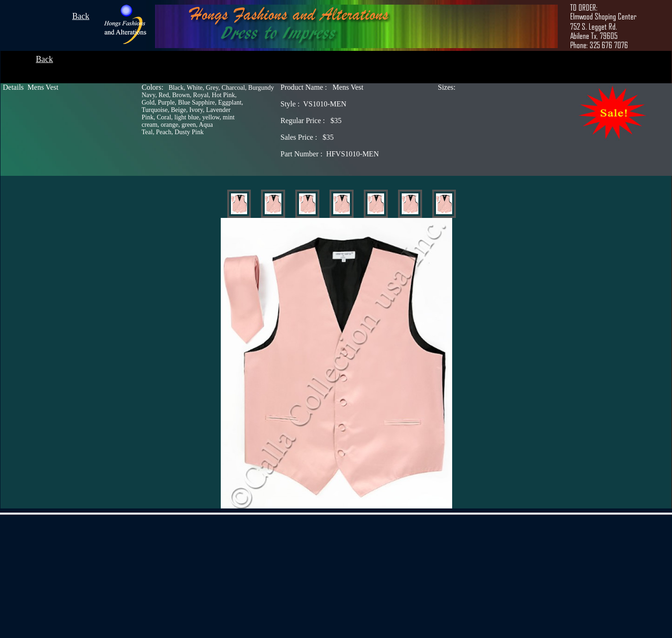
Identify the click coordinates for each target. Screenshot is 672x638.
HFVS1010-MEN (330, 154)
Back (81, 16)
